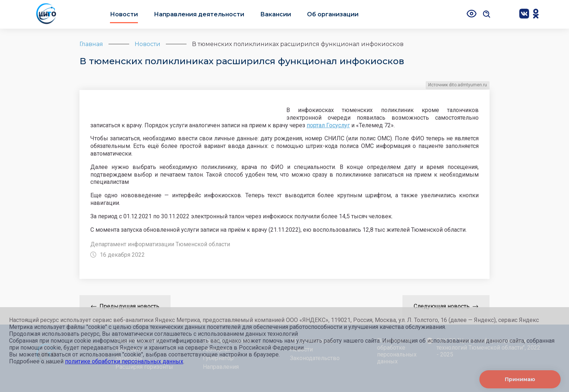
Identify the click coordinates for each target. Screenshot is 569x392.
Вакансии (276, 14)
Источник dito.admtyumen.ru (458, 85)
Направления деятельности (199, 14)
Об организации (333, 14)
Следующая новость (446, 306)
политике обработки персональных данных (124, 361)
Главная (91, 44)
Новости (124, 14)
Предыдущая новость (125, 306)
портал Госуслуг (328, 125)
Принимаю (520, 379)
